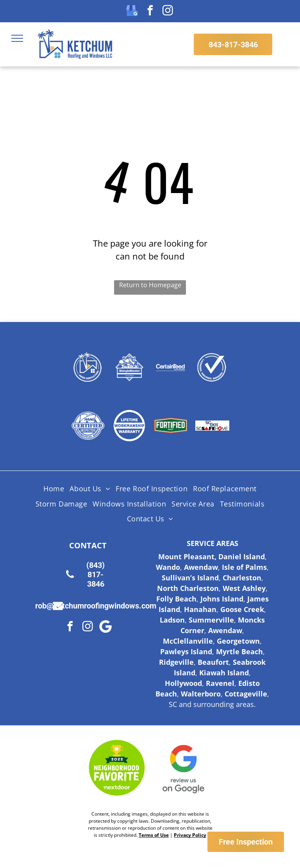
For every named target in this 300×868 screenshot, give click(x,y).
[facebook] (150, 12)
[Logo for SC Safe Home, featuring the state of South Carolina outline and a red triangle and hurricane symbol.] (212, 426)
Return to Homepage (150, 285)
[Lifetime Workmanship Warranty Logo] (129, 426)
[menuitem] (54, 489)
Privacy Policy (190, 835)
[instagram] (168, 12)
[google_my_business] (132, 12)
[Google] (105, 627)
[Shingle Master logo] (129, 367)
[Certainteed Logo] (171, 367)
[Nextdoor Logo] (117, 768)
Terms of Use (154, 835)
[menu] (17, 38)
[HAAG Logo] (88, 426)
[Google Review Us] (184, 768)
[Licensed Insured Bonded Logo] (212, 367)
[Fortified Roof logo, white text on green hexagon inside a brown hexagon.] (171, 426)
